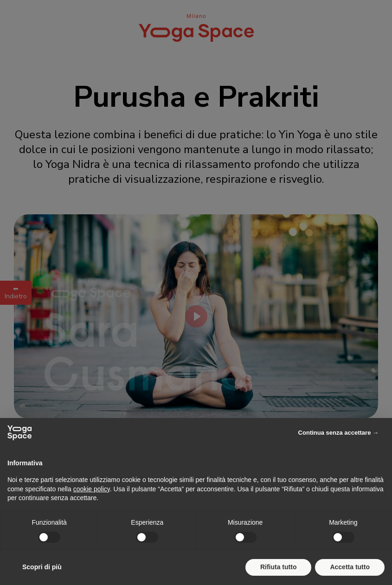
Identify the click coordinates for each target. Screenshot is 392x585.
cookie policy (92, 489)
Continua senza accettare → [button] (338, 433)
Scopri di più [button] (42, 567)
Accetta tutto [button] (350, 567)
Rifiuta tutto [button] (279, 567)
